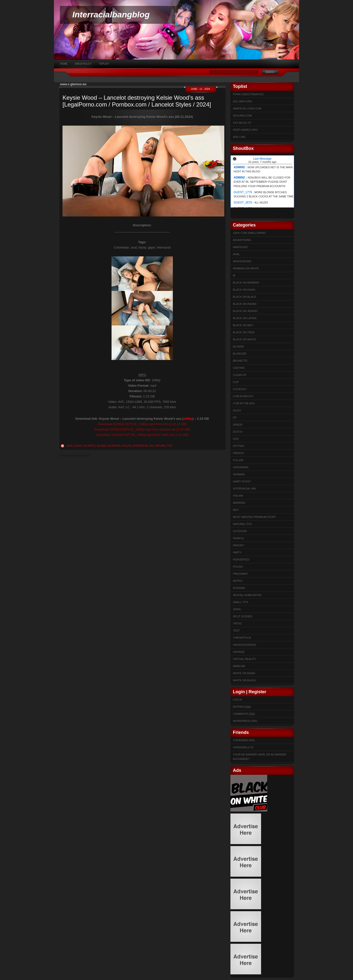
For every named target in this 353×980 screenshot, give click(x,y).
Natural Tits (164, 446)
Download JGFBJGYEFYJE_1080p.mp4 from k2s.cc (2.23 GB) (142, 424)
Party (237, 552)
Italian (238, 496)
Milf (236, 510)
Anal (70, 446)
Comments (244, 714)
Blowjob (114, 446)
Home (64, 64)
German (239, 474)
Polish (238, 567)
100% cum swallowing (249, 233)
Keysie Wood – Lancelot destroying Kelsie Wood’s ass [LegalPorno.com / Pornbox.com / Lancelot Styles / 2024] (137, 101)
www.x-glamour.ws (73, 84)
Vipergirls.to (243, 747)
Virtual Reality (245, 659)
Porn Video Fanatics (248, 94)
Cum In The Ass (244, 403)
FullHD (126, 446)
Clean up (240, 375)
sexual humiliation (247, 595)
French (239, 453)
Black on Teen (244, 332)
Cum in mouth (243, 396)
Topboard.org (244, 740)
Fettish (239, 446)
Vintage (239, 652)
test (236, 631)
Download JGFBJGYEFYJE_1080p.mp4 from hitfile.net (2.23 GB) (142, 435)
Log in (237, 700)
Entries (242, 707)
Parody (239, 545)
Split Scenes (243, 616)
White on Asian (244, 673)
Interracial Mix (143, 446)
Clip (236, 382)
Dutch (238, 432)
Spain (237, 609)
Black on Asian (244, 290)
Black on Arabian (246, 283)
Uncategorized (245, 645)
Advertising (242, 240)
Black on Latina (245, 318)
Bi (234, 275)
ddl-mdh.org (243, 101)
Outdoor (240, 531)
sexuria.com (242, 116)
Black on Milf (243, 325)
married (239, 503)
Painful (239, 538)
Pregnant (240, 574)
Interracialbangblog (111, 14)
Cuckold (240, 389)
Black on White (85, 446)
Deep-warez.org (245, 130)
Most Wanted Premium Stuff (254, 517)
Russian (239, 588)
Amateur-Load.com (247, 108)
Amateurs (240, 247)
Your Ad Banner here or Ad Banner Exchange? (260, 757)
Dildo (237, 410)
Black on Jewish (245, 311)
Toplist (104, 64)
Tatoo (237, 623)
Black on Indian (245, 304)
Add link (239, 137)
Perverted (241, 560)
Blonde (102, 446)
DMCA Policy (83, 64)
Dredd (238, 425)
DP (235, 418)
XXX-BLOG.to (242, 123)
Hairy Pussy (242, 481)
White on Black (244, 680)
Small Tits (240, 602)
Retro (238, 581)
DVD (236, 439)
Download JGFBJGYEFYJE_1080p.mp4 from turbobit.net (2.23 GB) (142, 429)
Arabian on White (246, 268)
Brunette (240, 361)
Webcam (239, 666)
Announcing (242, 261)
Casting (239, 368)
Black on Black (245, 297)
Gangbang (241, 467)
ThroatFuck (242, 638)
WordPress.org (245, 721)
